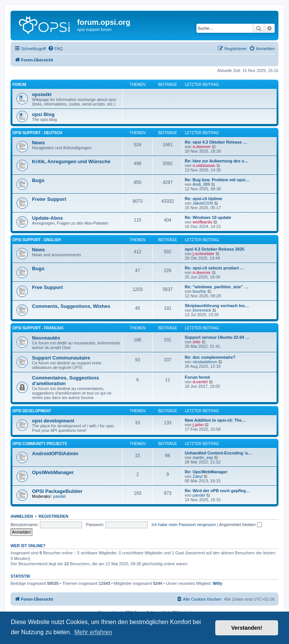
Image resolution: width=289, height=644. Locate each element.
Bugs (38, 180)
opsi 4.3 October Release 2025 (214, 249)
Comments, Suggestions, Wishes (71, 306)
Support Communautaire (61, 358)
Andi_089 (202, 184)
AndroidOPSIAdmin (55, 454)
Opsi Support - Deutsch (37, 133)
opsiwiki (42, 94)
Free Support (47, 287)
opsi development (32, 411)
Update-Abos (47, 218)
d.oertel (200, 382)
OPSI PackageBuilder (57, 491)
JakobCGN (203, 203)
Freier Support (49, 199)
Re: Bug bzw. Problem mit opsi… (217, 180)
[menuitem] (55, 49)
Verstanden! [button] (247, 628)
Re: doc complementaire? (210, 357)
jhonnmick (202, 310)
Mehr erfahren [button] (93, 632)
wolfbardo (203, 222)
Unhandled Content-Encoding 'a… (218, 453)
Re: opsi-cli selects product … (214, 268)
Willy (218, 583)
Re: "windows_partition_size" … (217, 287)
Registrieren (54, 516)
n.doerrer (202, 147)
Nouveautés (46, 338)
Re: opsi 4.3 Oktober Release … (216, 142)
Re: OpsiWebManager (206, 472)
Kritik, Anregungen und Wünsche (71, 161)
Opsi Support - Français (38, 328)
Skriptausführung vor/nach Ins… (217, 306)
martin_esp (203, 457)
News (38, 143)
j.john (198, 425)
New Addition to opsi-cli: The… (215, 420)
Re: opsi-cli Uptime (204, 199)
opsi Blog (43, 114)
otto (197, 342)
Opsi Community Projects (40, 444)
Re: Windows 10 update (208, 217)
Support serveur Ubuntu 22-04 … (217, 337)
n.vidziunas (204, 165)
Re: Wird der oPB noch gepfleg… (217, 491)
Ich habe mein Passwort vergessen (184, 525)
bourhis (199, 291)
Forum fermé (197, 377)
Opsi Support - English (37, 240)
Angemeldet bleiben (240, 525)
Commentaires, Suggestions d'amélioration (65, 381)
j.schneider (204, 254)
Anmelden (22, 516)
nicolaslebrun (205, 362)
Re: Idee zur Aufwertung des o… (217, 161)
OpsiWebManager (53, 472)
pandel (59, 496)
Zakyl (198, 476)
